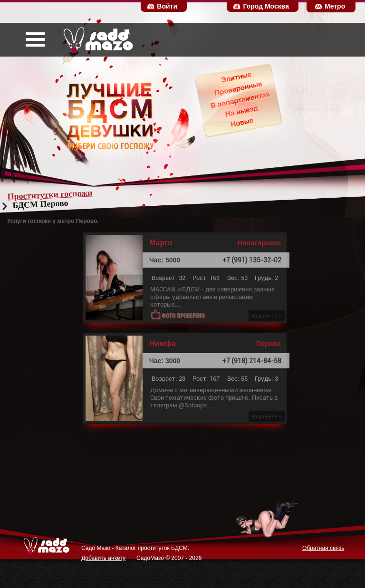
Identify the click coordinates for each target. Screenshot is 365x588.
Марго (161, 243)
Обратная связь (323, 548)
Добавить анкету (103, 558)
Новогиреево (259, 243)
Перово (269, 344)
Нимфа (163, 344)
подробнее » (267, 316)
